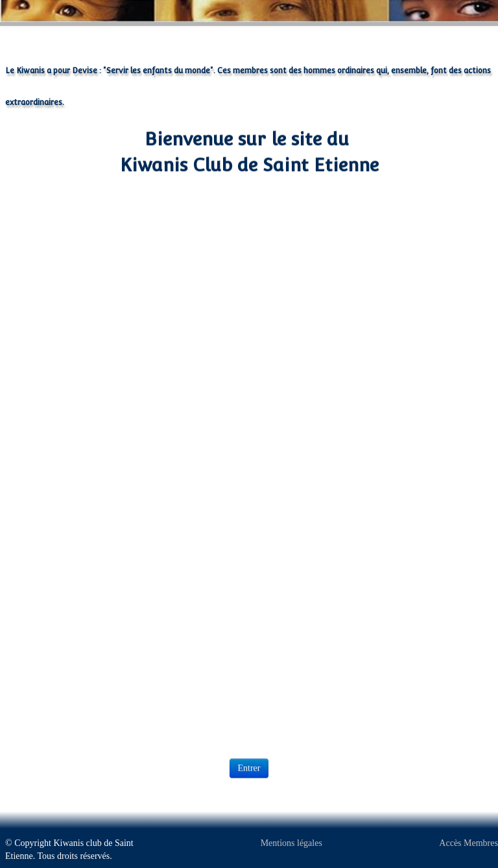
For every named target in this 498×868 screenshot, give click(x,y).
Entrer (249, 767)
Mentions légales (291, 843)
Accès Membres (468, 843)
